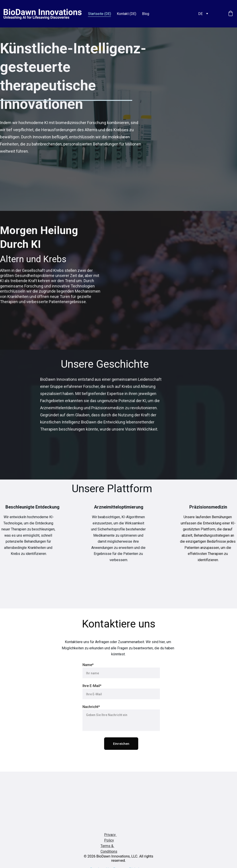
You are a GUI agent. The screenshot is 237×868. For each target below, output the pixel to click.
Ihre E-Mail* (92, 700)
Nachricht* (91, 721)
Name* (88, 679)
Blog (146, 14)
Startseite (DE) (100, 14)
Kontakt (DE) (127, 14)
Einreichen (121, 758)
